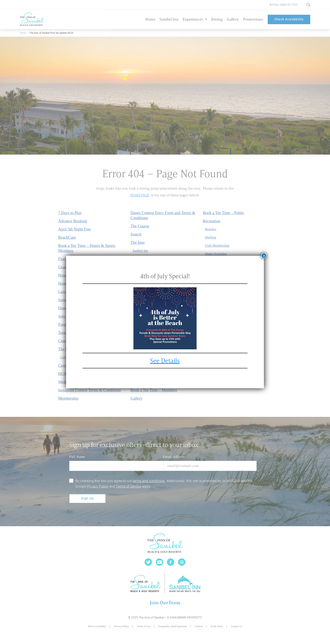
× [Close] (264, 256)
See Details (165, 361)
